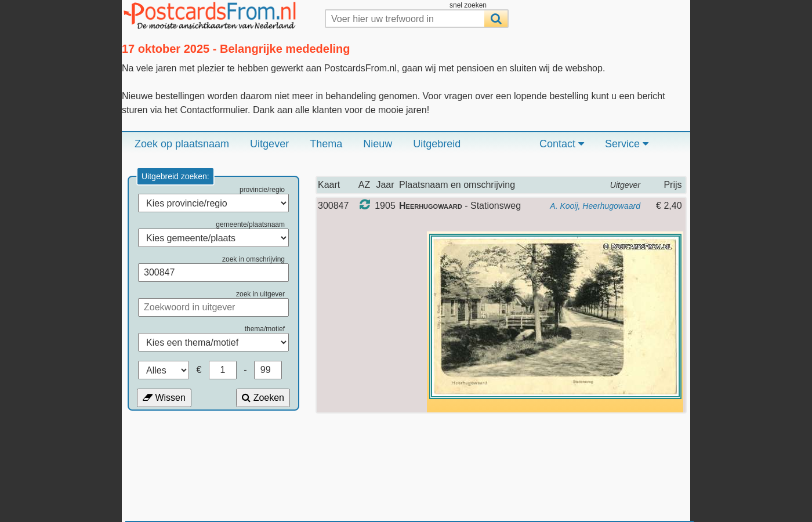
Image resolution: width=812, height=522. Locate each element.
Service (627, 144)
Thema (326, 144)
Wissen (164, 398)
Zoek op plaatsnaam (182, 144)
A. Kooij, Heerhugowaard (595, 206)
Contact (562, 144)
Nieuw (378, 144)
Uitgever (269, 144)
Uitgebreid (437, 144)
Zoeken (263, 398)
